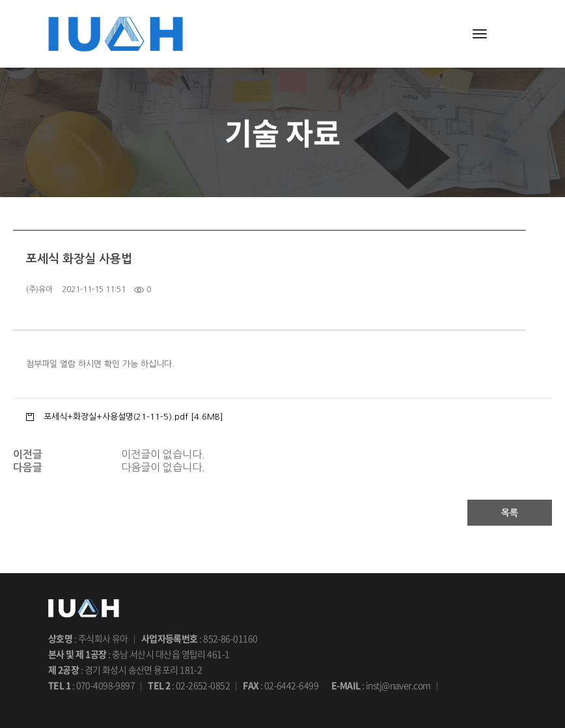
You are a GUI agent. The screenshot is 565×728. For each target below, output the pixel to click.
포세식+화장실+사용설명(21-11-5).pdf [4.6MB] (133, 416)
